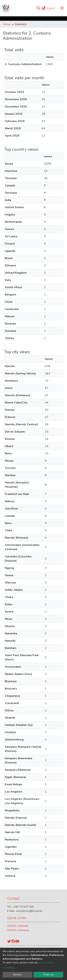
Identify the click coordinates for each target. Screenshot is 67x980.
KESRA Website (18, 926)
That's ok (48, 975)
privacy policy (46, 963)
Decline (17, 975)
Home (7, 24)
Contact (13, 899)
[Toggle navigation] (62, 8)
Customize (8, 967)
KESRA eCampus (18, 930)
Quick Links (17, 918)
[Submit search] (38, 8)
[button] (44, 8)
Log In (51, 8)
